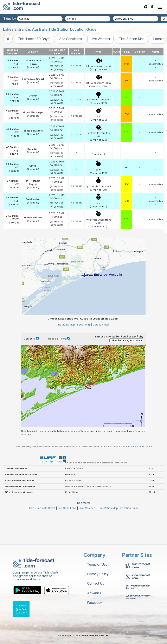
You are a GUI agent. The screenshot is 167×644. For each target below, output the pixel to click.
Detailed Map (101, 325)
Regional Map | (67, 325)
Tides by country (16, 19)
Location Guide (130, 508)
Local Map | (85, 325)
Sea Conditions (71, 39)
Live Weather (100, 39)
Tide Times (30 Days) (34, 39)
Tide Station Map (132, 39)
